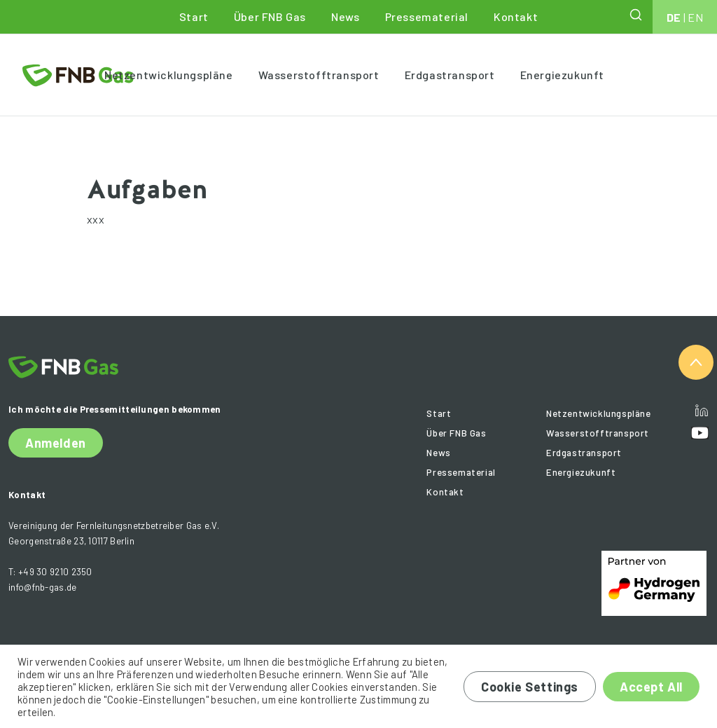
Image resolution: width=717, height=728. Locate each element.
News (345, 16)
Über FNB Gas (270, 16)
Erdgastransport (450, 75)
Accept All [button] (651, 687)
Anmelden (56, 443)
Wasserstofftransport (319, 75)
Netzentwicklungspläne (169, 75)
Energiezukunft (562, 75)
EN (695, 17)
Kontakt (516, 16)
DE (674, 17)
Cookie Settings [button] (530, 687)
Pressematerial (427, 16)
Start (194, 16)
